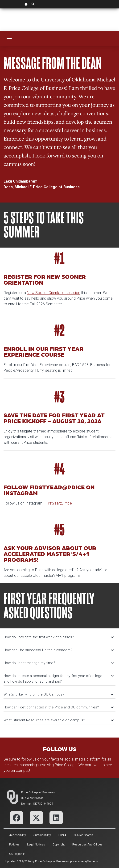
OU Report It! (17, 854)
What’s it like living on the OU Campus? (58, 694)
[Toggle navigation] (9, 38)
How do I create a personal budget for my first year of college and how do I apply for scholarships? (58, 679)
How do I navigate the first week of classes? (58, 637)
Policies (14, 845)
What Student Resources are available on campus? (58, 720)
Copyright (59, 845)
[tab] (59, 635)
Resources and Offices (87, 845)
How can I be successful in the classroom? (58, 650)
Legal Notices (36, 845)
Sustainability (42, 835)
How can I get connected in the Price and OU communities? (58, 707)
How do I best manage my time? (58, 663)
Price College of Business (38, 792)
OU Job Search (83, 835)
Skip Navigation (0, 9)
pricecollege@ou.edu (84, 861)
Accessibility (18, 835)
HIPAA (62, 835)
